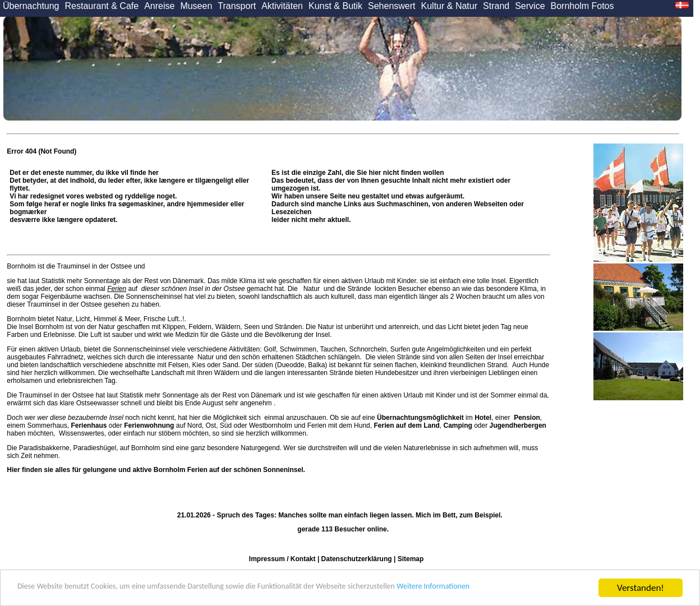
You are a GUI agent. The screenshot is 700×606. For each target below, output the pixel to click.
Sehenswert (392, 6)
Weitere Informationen (522, 588)
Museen (196, 6)
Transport (237, 6)
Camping (458, 425)
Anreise (159, 6)
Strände (359, 289)
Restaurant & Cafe (102, 6)
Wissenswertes (82, 433)
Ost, (211, 425)
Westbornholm (271, 425)
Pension (527, 418)
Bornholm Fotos (582, 6)
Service (530, 6)
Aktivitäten (282, 6)
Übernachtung (31, 6)
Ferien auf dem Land (406, 425)
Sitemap (411, 559)
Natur (311, 289)
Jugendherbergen (518, 425)
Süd (226, 425)
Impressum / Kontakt (282, 559)
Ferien (117, 289)
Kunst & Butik (335, 6)
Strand (496, 6)
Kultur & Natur (449, 6)
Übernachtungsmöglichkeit (420, 418)
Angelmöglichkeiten (455, 349)
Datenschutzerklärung (357, 559)
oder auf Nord (136, 425)
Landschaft (168, 373)
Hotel (483, 418)
